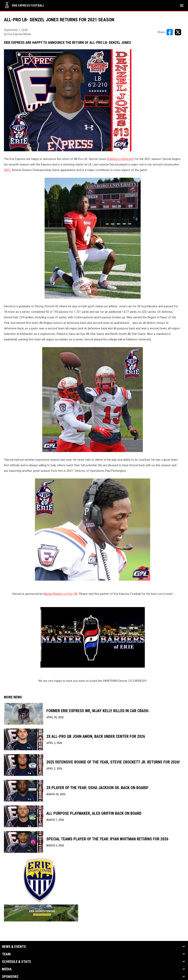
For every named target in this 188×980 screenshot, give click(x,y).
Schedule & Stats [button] (16, 962)
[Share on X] (178, 32)
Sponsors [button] (10, 977)
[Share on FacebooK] (170, 32)
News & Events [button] (14, 947)
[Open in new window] (93, 637)
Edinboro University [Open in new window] (121, 159)
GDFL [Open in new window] (7, 170)
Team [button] (6, 954)
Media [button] (7, 969)
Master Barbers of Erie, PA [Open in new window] (60, 594)
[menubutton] (182, 6)
